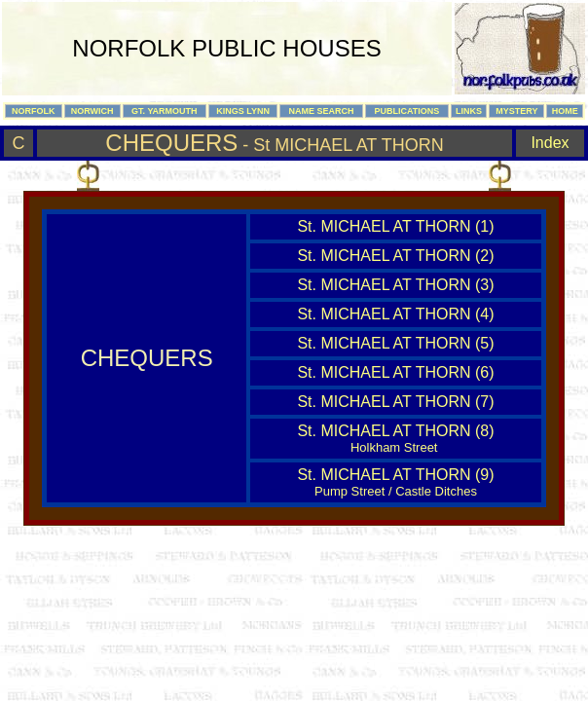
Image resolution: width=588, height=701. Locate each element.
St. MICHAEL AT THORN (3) (395, 285)
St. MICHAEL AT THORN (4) (395, 314)
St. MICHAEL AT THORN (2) (395, 256)
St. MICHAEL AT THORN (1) (395, 226)
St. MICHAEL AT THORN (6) (395, 372)
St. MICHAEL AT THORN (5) (395, 343)
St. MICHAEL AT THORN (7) (395, 402)
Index (550, 143)
